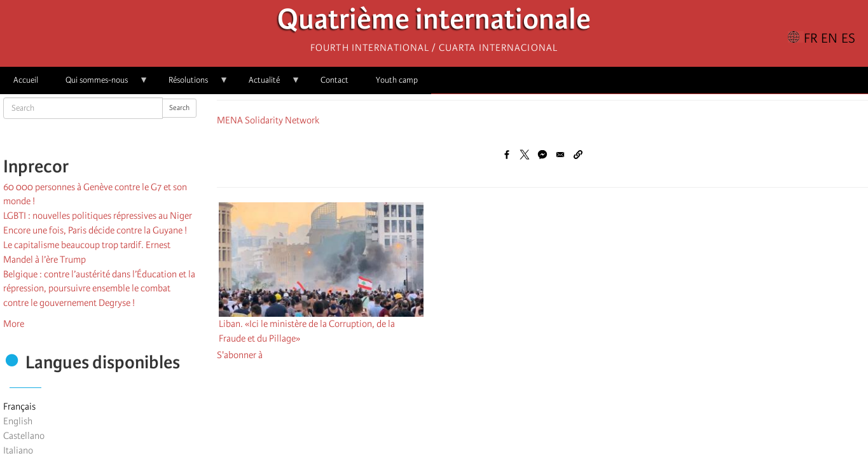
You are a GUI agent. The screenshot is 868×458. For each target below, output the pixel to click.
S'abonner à (240, 355)
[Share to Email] (560, 155)
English (18, 421)
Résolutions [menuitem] (192, 84)
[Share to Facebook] (507, 155)
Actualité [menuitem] (268, 84)
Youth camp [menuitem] (397, 80)
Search (179, 108)
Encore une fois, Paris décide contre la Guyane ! (95, 230)
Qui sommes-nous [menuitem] (100, 84)
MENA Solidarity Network (268, 120)
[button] (578, 155)
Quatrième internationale (434, 23)
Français (19, 406)
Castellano (24, 436)
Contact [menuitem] (334, 80)
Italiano (18, 450)
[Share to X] (525, 155)
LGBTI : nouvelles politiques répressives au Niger (98, 216)
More (14, 324)
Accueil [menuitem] (26, 80)
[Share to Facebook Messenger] (542, 155)
